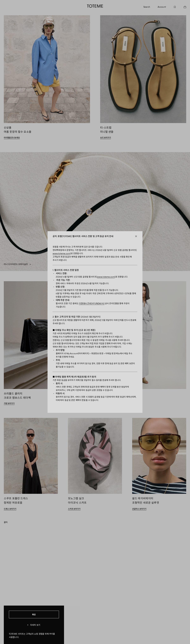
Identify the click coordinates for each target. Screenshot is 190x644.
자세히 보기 (34, 625)
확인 (34, 614)
